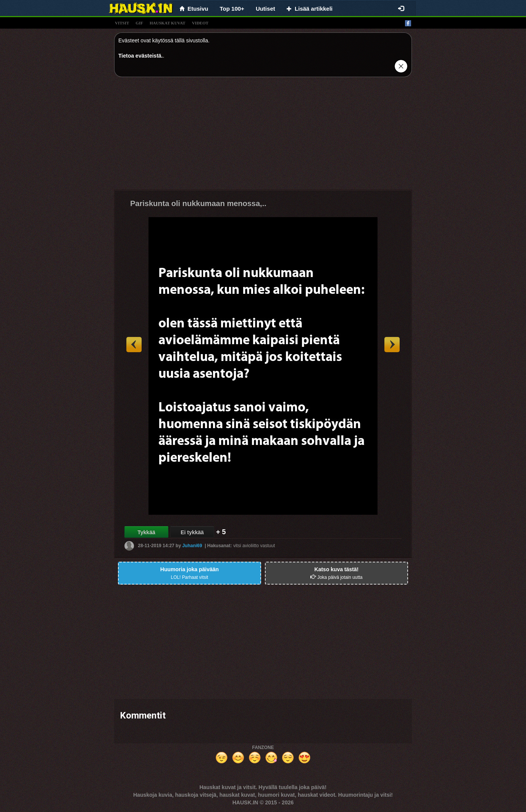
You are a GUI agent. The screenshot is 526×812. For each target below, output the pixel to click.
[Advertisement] (263, 136)
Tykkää (146, 532)
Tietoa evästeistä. (140, 56)
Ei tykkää (192, 532)
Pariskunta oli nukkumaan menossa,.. (198, 203)
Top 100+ (232, 9)
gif (139, 23)
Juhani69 (192, 546)
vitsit (122, 23)
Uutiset (265, 9)
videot (200, 23)
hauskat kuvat (168, 23)
